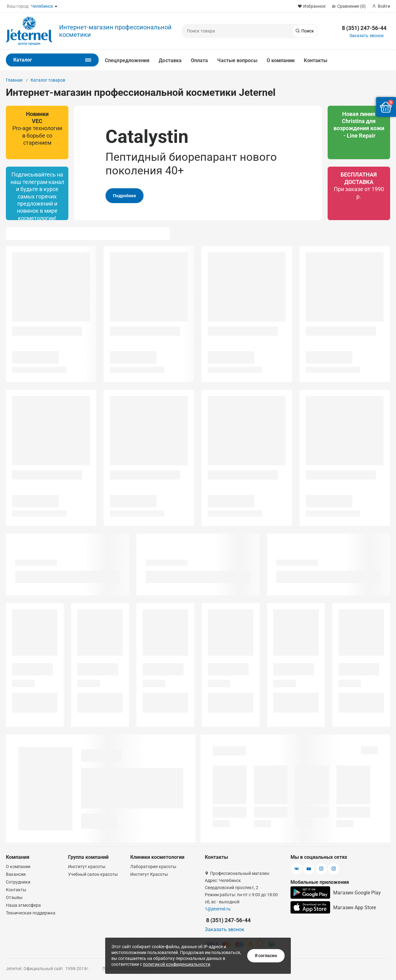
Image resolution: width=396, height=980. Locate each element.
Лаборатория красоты (153, 867)
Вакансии (16, 874)
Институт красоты (87, 867)
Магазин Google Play (336, 893)
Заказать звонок (367, 36)
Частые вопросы (237, 60)
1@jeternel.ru (218, 909)
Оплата (199, 60)
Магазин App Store (333, 907)
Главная (14, 80)
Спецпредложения (127, 60)
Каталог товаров (48, 80)
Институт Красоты (149, 874)
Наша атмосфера (23, 905)
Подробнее (125, 196)
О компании (281, 60)
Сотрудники (18, 882)
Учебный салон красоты (93, 874)
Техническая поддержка (31, 913)
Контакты (316, 60)
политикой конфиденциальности (176, 964)
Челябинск (42, 6)
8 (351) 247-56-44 (364, 28)
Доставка (170, 60)
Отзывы (14, 897)
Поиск (307, 31)
